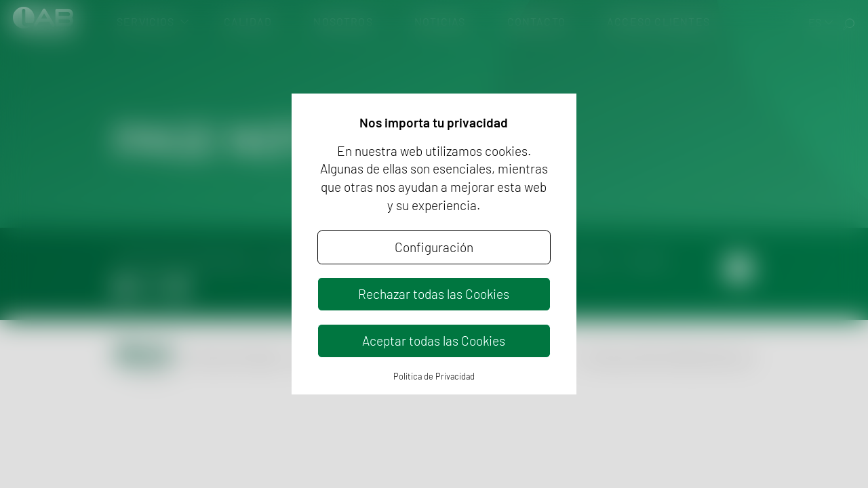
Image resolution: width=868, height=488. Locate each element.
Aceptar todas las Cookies (434, 341)
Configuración (434, 247)
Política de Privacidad (434, 376)
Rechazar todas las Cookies (434, 294)
